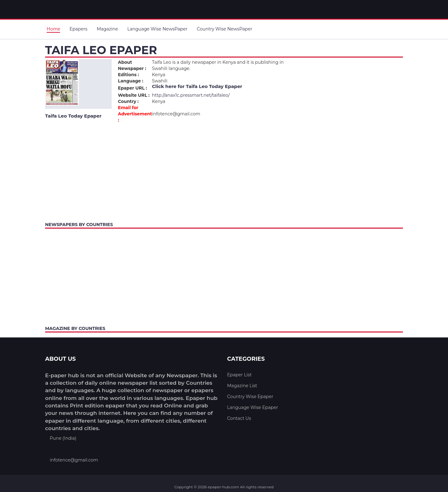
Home (53, 29)
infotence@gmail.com (74, 460)
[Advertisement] (224, 171)
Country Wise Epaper (250, 397)
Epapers (78, 29)
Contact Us (239, 418)
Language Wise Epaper (253, 407)
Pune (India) (63, 438)
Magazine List (242, 386)
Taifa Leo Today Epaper (214, 86)
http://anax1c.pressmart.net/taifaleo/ (191, 95)
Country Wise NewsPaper (225, 29)
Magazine (107, 29)
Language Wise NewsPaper (157, 29)
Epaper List (239, 375)
